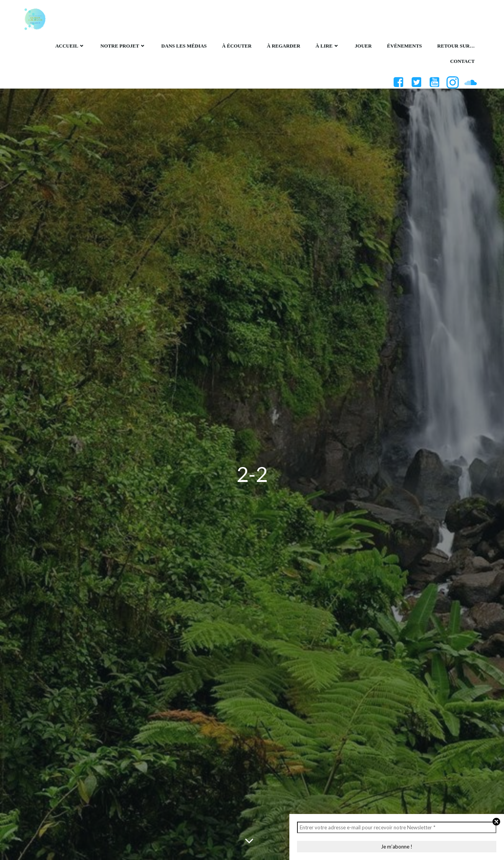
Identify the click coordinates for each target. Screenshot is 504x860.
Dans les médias (184, 46)
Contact (462, 61)
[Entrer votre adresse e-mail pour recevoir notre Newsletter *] (397, 827)
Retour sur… (456, 46)
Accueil (70, 46)
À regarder (283, 46)
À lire (327, 46)
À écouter (237, 46)
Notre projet (123, 46)
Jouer (363, 46)
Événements (405, 46)
